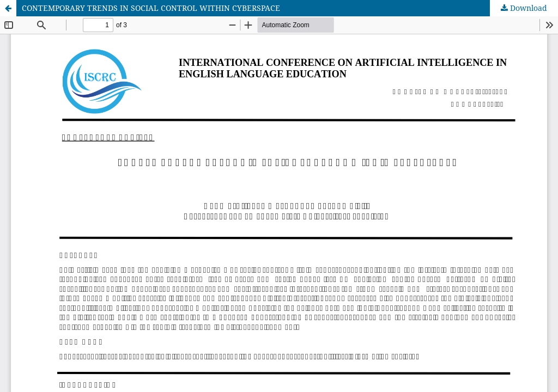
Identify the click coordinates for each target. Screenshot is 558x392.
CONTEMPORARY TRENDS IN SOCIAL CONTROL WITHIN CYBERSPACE (151, 8)
